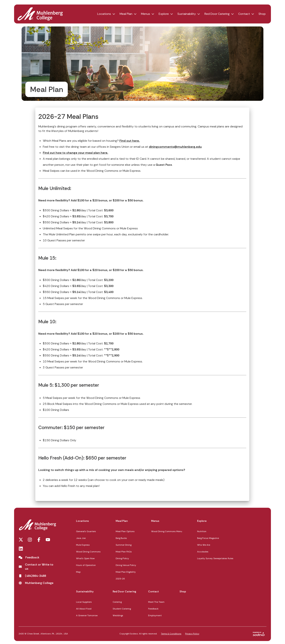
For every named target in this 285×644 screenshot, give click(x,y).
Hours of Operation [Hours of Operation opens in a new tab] (86, 565)
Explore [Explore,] (202, 521)
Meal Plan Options (125, 531)
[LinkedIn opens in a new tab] (21, 549)
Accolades (203, 552)
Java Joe (81, 538)
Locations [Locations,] (82, 521)
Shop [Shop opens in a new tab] (262, 14)
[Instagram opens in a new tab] (30, 540)
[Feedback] (29, 557)
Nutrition (202, 531)
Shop (183, 591)
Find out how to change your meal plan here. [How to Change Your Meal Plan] (75, 153)
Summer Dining (124, 545)
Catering (117, 602)
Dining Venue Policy (126, 565)
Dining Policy (122, 558)
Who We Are (204, 545)
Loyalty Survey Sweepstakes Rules (215, 558)
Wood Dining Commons (88, 552)
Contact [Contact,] (153, 591)
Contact (244, 14)
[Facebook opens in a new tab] (39, 540)
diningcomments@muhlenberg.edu (175, 147)
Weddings (118, 615)
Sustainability (187, 14)
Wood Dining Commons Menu (167, 531)
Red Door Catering (217, 14)
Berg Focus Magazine (208, 538)
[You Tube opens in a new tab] (48, 540)
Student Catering (122, 609)
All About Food (84, 609)
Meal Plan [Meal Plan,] (122, 521)
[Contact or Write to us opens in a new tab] (37, 567)
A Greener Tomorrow (87, 615)
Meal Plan (126, 14)
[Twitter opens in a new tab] (21, 540)
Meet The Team (156, 602)
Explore (164, 14)
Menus (146, 14)
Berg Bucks (121, 538)
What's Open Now (85, 558)
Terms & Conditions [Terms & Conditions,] (171, 634)
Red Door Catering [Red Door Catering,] (124, 591)
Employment (155, 615)
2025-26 (120, 579)
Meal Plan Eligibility (126, 572)
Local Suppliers (84, 602)
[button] (114, 14)
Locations (104, 14)
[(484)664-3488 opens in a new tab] (32, 576)
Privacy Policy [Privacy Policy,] (192, 634)
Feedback (153, 609)
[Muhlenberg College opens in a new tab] (36, 583)
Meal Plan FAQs (124, 552)
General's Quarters (86, 531)
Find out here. (130, 141)
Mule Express (83, 545)
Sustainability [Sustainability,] (85, 591)
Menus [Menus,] (155, 521)
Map (78, 572)
